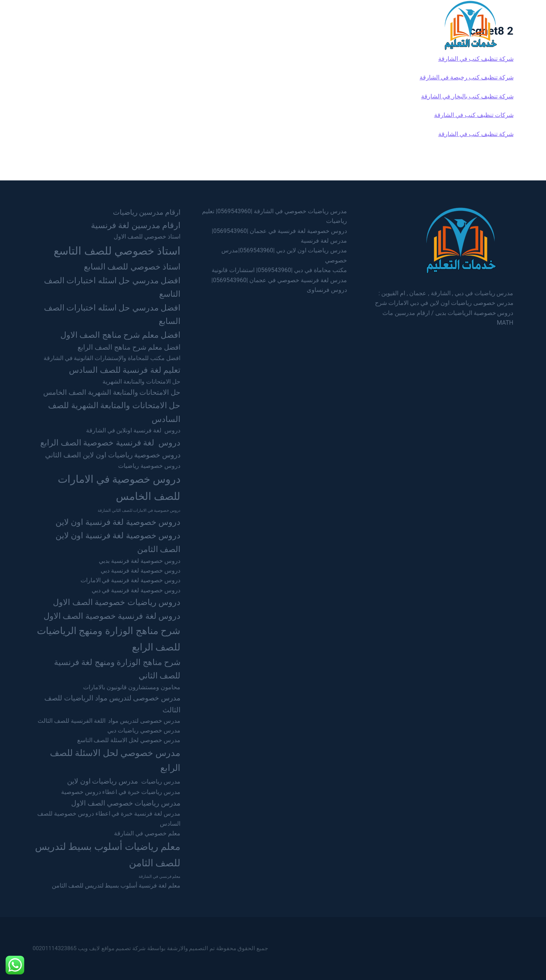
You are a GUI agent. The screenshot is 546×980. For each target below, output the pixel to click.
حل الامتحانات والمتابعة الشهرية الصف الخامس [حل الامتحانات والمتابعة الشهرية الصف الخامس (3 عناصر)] (112, 392)
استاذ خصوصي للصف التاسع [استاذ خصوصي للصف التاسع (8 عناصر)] (117, 251)
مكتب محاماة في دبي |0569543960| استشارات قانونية (279, 270)
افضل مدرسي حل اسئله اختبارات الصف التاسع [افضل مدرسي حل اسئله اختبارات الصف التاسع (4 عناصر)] (112, 287)
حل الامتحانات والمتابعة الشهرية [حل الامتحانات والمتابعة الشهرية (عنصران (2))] (141, 382)
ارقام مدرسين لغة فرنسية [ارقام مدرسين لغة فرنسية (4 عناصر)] (136, 225)
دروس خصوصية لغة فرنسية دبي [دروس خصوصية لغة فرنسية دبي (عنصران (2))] (141, 571)
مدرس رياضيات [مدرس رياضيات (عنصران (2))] (161, 782)
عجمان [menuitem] (243, 25)
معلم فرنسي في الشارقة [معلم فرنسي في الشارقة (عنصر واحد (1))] (160, 877)
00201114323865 (55, 948)
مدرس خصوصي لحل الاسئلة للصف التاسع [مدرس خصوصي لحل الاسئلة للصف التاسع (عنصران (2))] (129, 740)
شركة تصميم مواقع (124, 948)
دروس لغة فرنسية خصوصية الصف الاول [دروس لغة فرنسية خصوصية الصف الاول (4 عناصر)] (112, 616)
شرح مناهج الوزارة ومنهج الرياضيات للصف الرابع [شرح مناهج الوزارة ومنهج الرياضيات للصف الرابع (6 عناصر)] (109, 639)
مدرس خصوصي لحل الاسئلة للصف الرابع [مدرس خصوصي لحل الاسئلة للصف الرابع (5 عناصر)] (115, 760)
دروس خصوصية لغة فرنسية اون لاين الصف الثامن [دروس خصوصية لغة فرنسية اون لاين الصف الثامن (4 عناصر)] (118, 542)
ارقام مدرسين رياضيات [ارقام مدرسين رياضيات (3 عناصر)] (147, 212)
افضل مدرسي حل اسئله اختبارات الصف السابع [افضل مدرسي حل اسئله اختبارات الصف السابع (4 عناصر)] (112, 314)
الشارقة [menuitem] (277, 25)
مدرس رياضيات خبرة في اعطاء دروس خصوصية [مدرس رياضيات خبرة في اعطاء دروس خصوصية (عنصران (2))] (121, 792)
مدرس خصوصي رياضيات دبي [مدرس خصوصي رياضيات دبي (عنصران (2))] (144, 730)
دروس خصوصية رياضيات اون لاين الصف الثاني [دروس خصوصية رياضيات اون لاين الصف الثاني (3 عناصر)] (113, 455)
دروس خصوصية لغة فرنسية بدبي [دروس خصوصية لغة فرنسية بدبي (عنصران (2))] (140, 561)
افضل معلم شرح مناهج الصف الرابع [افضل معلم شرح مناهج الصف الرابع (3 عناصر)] (129, 347)
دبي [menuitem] (309, 25)
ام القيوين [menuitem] (207, 25)
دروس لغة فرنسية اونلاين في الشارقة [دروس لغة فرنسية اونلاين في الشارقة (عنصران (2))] (133, 430)
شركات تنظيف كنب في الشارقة (474, 115)
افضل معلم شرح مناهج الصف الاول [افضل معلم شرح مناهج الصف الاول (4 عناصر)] (120, 335)
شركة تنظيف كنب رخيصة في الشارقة (467, 77)
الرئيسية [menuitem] (340, 25)
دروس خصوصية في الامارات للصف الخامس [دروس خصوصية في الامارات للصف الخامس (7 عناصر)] (119, 488)
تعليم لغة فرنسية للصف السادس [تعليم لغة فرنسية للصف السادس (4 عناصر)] (125, 370)
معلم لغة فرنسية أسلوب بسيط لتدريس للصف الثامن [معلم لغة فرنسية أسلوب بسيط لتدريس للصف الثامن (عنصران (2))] (116, 886)
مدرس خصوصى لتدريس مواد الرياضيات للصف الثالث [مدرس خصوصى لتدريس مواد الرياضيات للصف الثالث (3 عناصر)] (112, 704)
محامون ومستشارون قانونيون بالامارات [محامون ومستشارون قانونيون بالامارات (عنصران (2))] (132, 687)
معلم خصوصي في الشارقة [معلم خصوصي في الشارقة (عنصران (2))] (147, 833)
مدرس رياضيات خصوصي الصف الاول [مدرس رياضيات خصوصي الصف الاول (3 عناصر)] (126, 803)
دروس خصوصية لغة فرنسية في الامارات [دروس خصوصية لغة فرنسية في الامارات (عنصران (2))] (131, 580)
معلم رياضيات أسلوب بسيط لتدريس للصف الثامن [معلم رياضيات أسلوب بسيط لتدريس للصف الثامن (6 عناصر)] (108, 855)
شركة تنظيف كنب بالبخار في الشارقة (467, 96)
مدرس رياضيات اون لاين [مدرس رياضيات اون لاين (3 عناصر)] (102, 781)
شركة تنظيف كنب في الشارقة (476, 59)
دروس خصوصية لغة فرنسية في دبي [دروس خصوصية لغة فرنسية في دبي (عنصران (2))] (136, 590)
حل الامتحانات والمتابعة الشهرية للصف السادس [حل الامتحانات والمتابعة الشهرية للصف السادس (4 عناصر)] (114, 412)
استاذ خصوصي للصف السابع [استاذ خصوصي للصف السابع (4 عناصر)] (132, 267)
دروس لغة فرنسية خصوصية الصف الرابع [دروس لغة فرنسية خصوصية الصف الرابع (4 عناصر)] (110, 442)
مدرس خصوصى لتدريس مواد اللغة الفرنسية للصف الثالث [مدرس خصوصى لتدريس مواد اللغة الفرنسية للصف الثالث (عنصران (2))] (109, 721)
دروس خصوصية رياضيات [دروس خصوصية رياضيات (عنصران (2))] (149, 466)
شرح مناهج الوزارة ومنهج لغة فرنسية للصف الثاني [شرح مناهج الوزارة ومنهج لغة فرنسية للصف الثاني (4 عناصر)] (117, 669)
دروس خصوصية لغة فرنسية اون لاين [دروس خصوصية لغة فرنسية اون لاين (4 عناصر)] (118, 522)
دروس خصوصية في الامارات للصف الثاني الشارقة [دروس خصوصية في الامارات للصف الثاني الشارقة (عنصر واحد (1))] (139, 511)
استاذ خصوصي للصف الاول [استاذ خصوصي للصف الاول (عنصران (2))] (147, 237)
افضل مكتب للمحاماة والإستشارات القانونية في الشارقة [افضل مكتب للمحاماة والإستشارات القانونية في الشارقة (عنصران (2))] (112, 358)
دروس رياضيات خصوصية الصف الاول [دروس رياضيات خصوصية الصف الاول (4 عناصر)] (117, 602)
